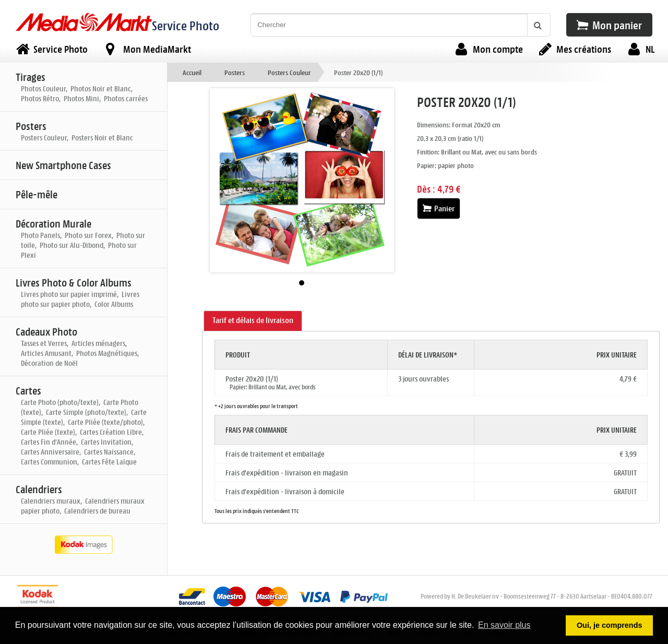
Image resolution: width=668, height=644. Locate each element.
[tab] (253, 321)
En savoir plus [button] (504, 625)
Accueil (192, 72)
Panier (439, 208)
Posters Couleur (289, 72)
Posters (235, 72)
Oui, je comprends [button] (610, 625)
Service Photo (186, 25)
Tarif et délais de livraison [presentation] (253, 320)
